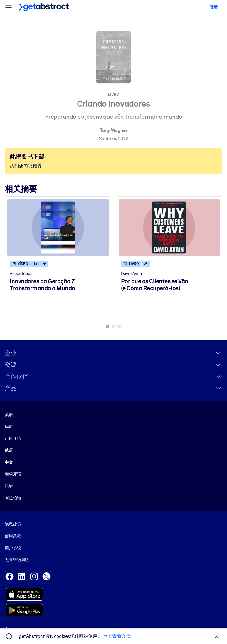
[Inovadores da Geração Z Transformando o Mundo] (58, 228)
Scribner (107, 138)
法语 (9, 486)
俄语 (9, 450)
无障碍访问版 (17, 560)
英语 (9, 415)
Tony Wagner (114, 130)
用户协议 (13, 548)
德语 (9, 427)
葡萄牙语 (13, 474)
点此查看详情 (117, 636)
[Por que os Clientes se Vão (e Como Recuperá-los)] (169, 228)
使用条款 (13, 536)
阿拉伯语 (13, 498)
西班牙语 (13, 438)
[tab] (107, 327)
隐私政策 (13, 524)
